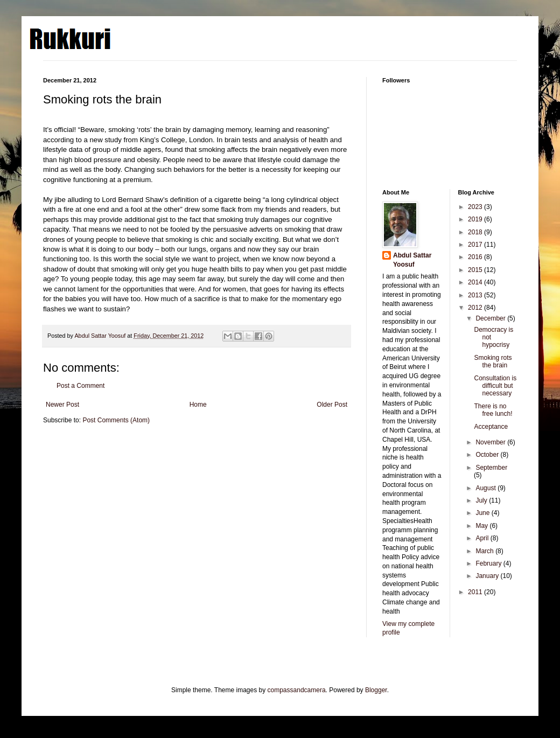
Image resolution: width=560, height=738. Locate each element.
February (489, 563)
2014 (476, 282)
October (488, 455)
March (485, 551)
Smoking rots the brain (493, 361)
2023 (476, 207)
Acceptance (491, 427)
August (486, 488)
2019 (476, 219)
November (491, 442)
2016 (476, 257)
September (491, 468)
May (482, 526)
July (482, 500)
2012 (476, 308)
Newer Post (62, 405)
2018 (476, 232)
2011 (476, 592)
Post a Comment (80, 386)
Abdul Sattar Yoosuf (412, 260)
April (483, 538)
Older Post (332, 405)
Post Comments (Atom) (116, 420)
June (483, 513)
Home (198, 405)
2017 (476, 245)
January (488, 576)
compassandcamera (297, 690)
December (491, 318)
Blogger (376, 690)
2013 (476, 295)
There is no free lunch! (493, 410)
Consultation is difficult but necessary (495, 386)
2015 (476, 270)
